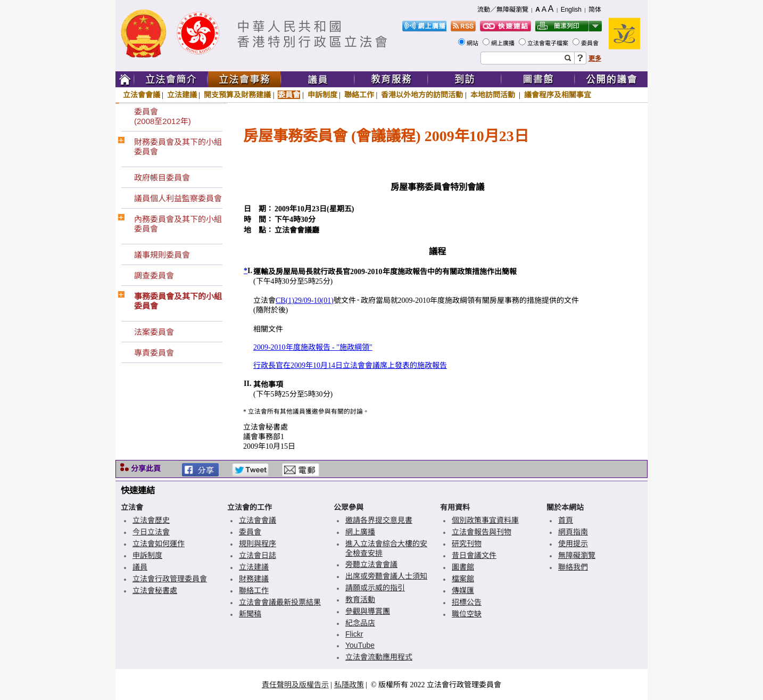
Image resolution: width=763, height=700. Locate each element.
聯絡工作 (359, 95)
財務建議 (254, 579)
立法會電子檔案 (549, 43)
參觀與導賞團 (368, 611)
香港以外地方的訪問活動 (422, 95)
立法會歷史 (151, 520)
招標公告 (467, 602)
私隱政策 (349, 685)
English (571, 10)
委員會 (591, 43)
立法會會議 (142, 95)
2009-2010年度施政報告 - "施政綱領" (313, 347)
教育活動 (360, 599)
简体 (595, 10)
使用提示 (573, 543)
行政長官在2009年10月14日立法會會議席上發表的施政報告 (350, 365)
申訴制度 (322, 95)
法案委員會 (154, 332)
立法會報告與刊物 (482, 532)
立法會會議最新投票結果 (280, 602)
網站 (473, 43)
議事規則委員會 (162, 255)
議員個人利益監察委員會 (178, 198)
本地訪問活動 (494, 95)
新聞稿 (250, 614)
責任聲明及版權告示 (295, 685)
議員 (140, 567)
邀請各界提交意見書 (379, 520)
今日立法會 (151, 532)
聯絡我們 (573, 567)
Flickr (354, 634)
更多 (595, 59)
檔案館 (463, 579)
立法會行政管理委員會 (170, 579)
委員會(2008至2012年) (163, 116)
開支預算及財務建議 (237, 95)
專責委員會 (154, 353)
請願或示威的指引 (375, 588)
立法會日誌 (258, 555)
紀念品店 (360, 623)
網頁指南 (573, 532)
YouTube (360, 645)
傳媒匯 (463, 590)
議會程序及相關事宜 (558, 95)
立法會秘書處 (155, 590)
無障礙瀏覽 (577, 555)
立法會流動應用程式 (379, 657)
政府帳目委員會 (162, 178)
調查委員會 (154, 275)
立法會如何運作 (159, 543)
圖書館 (463, 567)
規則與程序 (258, 543)
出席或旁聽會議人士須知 (386, 576)
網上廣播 (504, 43)
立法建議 (182, 95)
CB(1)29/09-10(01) (305, 300)
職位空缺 (467, 614)
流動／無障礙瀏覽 (503, 10)
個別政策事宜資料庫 (485, 520)
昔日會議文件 (474, 555)
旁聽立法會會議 (371, 564)
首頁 (566, 520)
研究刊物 (467, 543)
